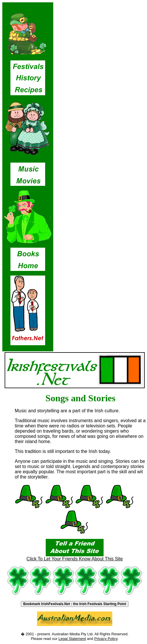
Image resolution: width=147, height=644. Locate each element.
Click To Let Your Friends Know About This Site (75, 557)
